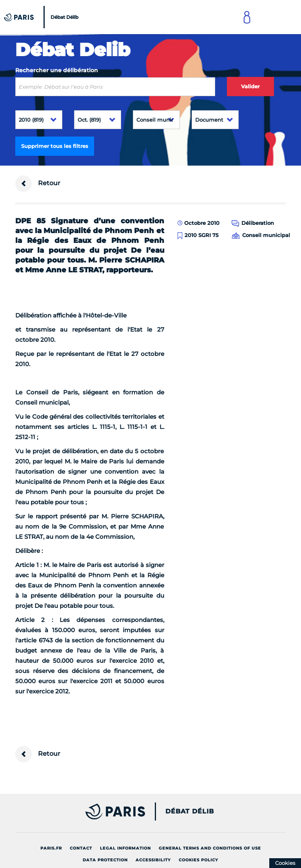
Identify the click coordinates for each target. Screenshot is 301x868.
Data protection (105, 860)
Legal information (125, 848)
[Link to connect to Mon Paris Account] (247, 17)
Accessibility (153, 860)
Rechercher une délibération (57, 70)
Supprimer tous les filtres (55, 146)
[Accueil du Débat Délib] (42, 17)
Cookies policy (199, 860)
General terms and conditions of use (210, 848)
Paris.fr (51, 848)
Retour (38, 184)
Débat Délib (190, 811)
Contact (81, 848)
